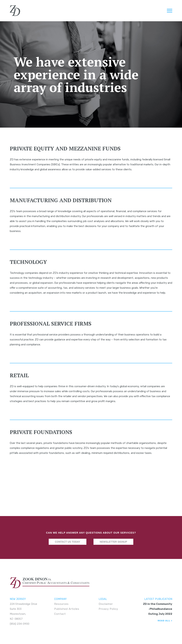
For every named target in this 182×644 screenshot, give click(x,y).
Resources (61, 604)
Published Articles (67, 609)
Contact (60, 614)
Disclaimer (106, 604)
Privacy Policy (108, 609)
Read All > (165, 621)
